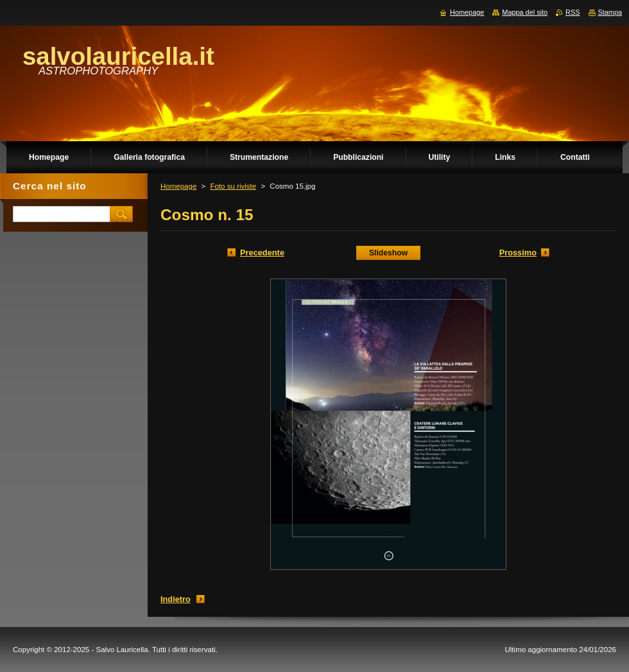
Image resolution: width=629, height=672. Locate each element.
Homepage (178, 186)
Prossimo (518, 253)
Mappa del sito (525, 12)
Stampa (610, 12)
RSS (573, 12)
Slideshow (388, 253)
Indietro (176, 599)
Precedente (262, 253)
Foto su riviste (233, 186)
